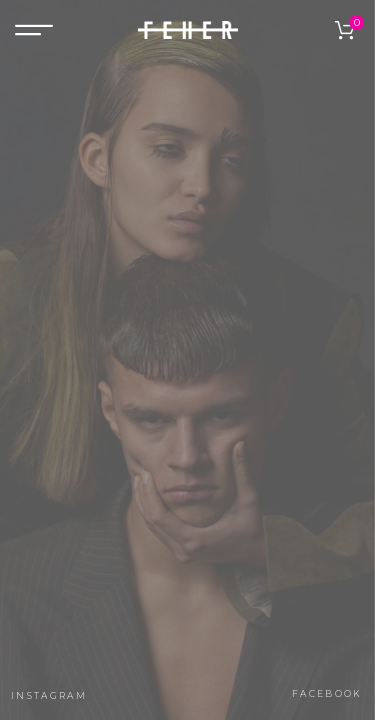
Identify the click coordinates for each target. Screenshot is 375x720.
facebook (327, 693)
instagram (49, 695)
